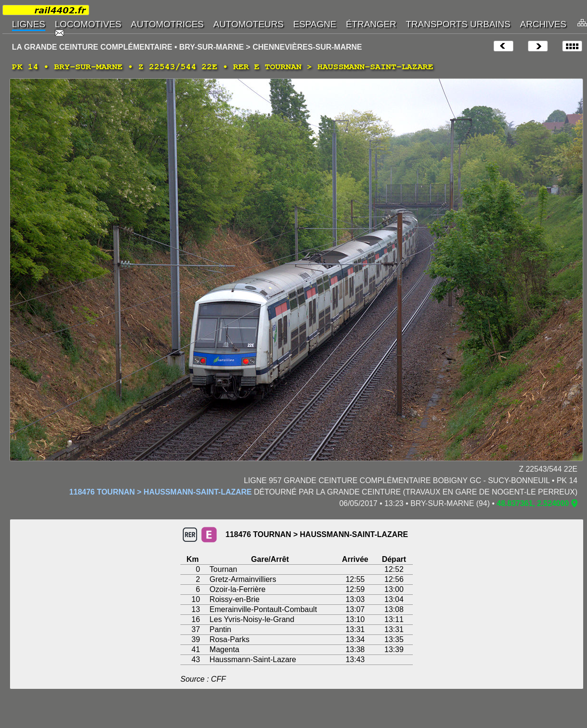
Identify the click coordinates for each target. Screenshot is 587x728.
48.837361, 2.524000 (533, 503)
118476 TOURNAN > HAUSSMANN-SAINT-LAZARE (160, 492)
